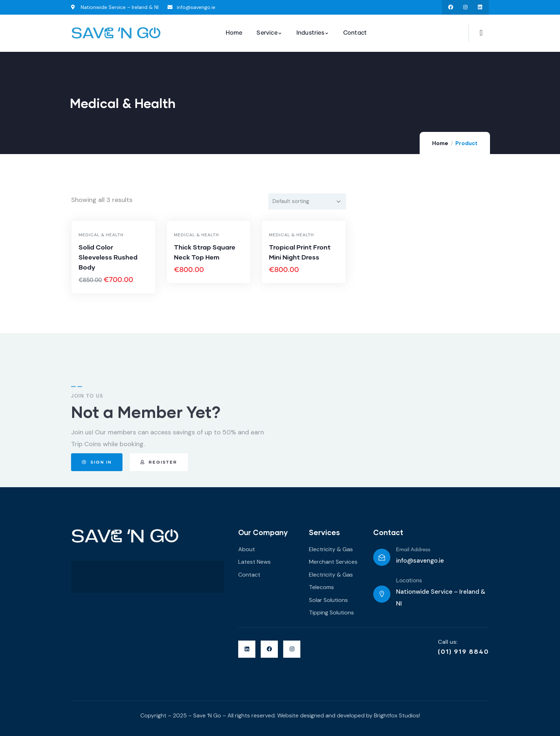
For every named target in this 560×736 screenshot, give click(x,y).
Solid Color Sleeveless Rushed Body (108, 257)
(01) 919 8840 (463, 651)
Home (440, 143)
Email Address (413, 550)
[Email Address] (382, 557)
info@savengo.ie (420, 560)
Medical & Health (101, 235)
